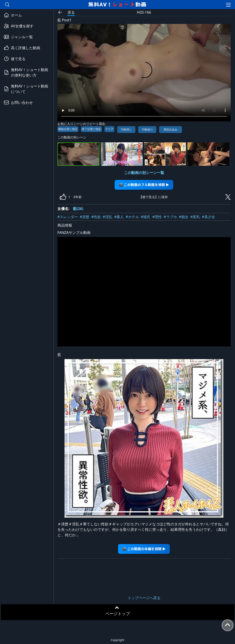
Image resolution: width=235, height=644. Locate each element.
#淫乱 (108, 217)
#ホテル (132, 217)
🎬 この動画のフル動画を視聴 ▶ (144, 185)
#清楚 (85, 217)
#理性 (157, 217)
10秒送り (147, 129)
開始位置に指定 (68, 129)
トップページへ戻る (144, 598)
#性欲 (96, 217)
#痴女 (184, 217)
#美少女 (208, 217)
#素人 (119, 217)
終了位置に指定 (91, 129)
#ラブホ (170, 217)
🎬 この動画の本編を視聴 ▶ (144, 549)
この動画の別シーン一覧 (144, 173)
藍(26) (78, 209)
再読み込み (170, 129)
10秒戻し (126, 129)
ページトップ (118, 613)
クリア (109, 129)
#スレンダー (68, 217)
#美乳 (195, 217)
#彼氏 (146, 217)
